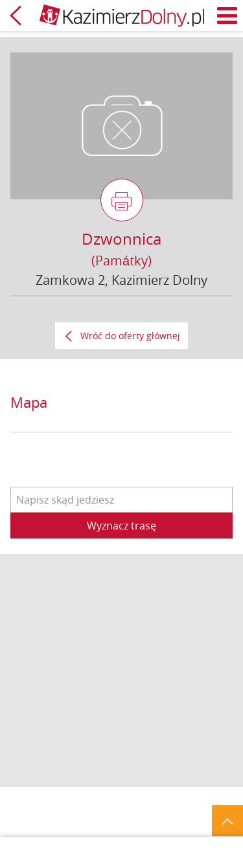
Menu (227, 16)
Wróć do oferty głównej (130, 336)
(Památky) (121, 261)
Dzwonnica (121, 239)
